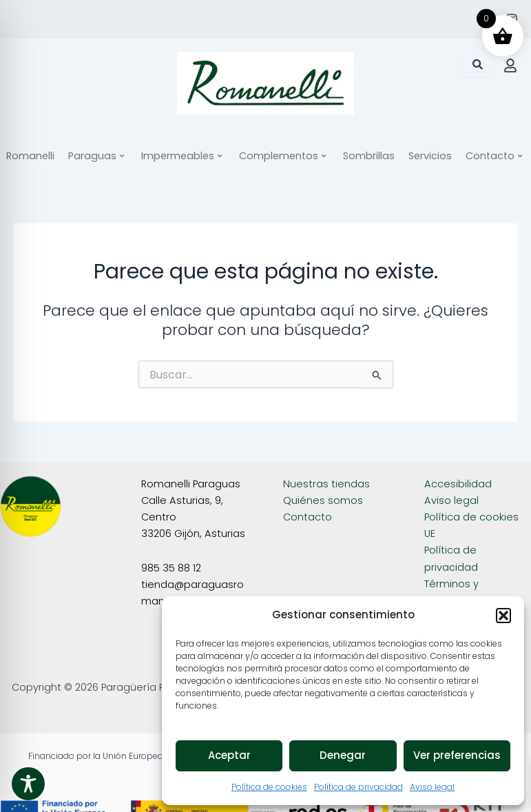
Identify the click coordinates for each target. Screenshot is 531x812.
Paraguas (96, 156)
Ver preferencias (457, 755)
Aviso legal (432, 787)
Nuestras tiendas (326, 484)
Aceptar (229, 755)
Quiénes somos (323, 500)
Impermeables (181, 156)
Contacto (308, 517)
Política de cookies (269, 787)
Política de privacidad (358, 787)
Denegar (343, 755)
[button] (503, 616)
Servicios (430, 156)
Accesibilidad (458, 484)
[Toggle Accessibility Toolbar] (28, 784)
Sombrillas (369, 156)
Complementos (282, 156)
